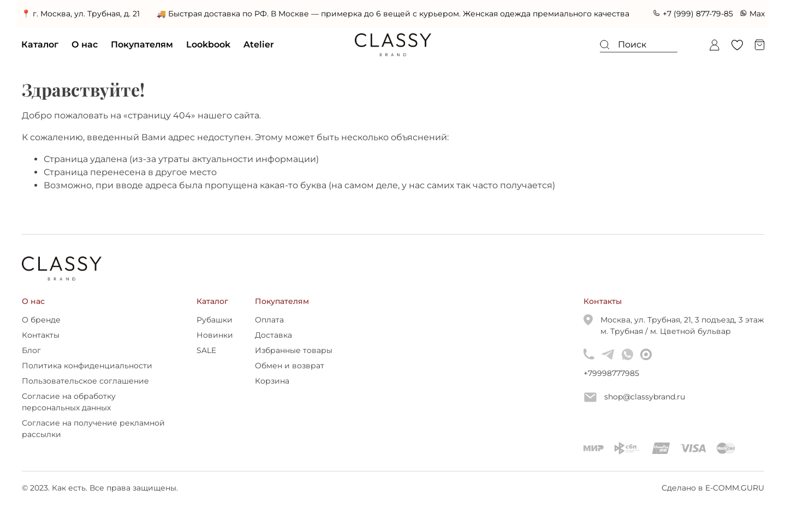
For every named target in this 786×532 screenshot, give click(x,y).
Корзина (272, 381)
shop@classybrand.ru (635, 397)
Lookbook (209, 44)
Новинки (215, 335)
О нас (85, 44)
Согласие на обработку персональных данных (69, 402)
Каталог (40, 44)
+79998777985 (589, 373)
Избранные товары (294, 350)
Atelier (259, 44)
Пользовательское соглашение (85, 381)
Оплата (269, 320)
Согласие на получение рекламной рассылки (93, 429)
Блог (31, 350)
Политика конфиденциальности (87, 366)
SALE (206, 350)
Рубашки (215, 320)
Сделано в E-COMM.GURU (713, 488)
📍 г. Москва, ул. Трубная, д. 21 (81, 14)
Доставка (273, 335)
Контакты (41, 335)
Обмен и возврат (290, 366)
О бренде (41, 320)
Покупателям (142, 44)
